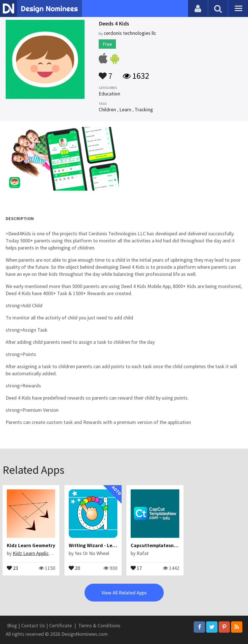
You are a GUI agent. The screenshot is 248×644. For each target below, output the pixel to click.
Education (109, 94)
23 (12, 568)
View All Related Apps (124, 593)
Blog (12, 625)
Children (107, 109)
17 (136, 568)
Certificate (61, 625)
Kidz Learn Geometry (31, 545)
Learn (125, 109)
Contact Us (33, 625)
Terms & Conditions (99, 625)
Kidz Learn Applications (37, 553)
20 (74, 568)
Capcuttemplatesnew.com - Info (167, 545)
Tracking (144, 109)
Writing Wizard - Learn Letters (103, 545)
